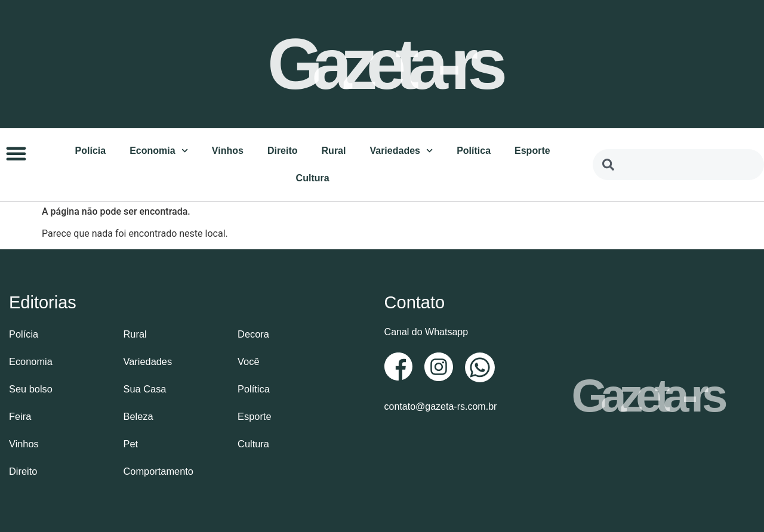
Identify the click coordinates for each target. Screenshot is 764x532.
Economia (159, 150)
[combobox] (678, 164)
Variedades (401, 150)
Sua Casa (144, 388)
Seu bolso (30, 388)
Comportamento (158, 470)
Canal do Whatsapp (426, 331)
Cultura (313, 177)
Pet (131, 443)
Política (474, 150)
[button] (16, 153)
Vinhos (228, 150)
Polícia (91, 150)
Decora (253, 333)
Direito (283, 150)
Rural (334, 150)
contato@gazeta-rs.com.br (441, 406)
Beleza (138, 415)
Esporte (532, 150)
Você (248, 361)
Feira (20, 415)
